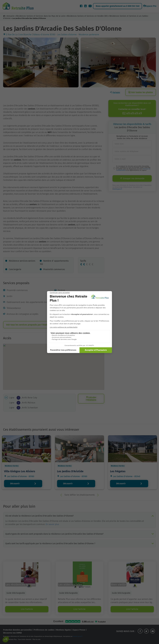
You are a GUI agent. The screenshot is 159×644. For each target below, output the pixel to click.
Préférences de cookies (44, 630)
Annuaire (10, 16)
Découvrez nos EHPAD (12, 633)
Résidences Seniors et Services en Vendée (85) (87, 16)
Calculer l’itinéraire (91, 399)
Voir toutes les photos (141, 92)
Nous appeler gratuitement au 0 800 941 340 (118, 6)
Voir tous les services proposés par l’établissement (32, 325)
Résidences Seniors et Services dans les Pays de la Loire (41, 16)
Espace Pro (150, 6)
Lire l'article (27, 609)
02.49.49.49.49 (132, 113)
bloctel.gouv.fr (117, 189)
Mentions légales (64, 630)
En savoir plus (52, 524)
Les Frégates (118, 471)
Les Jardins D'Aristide (70, 471)
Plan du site (37, 639)
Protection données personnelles (18, 630)
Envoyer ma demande (132, 178)
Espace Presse (79, 630)
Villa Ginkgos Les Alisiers (20, 471)
